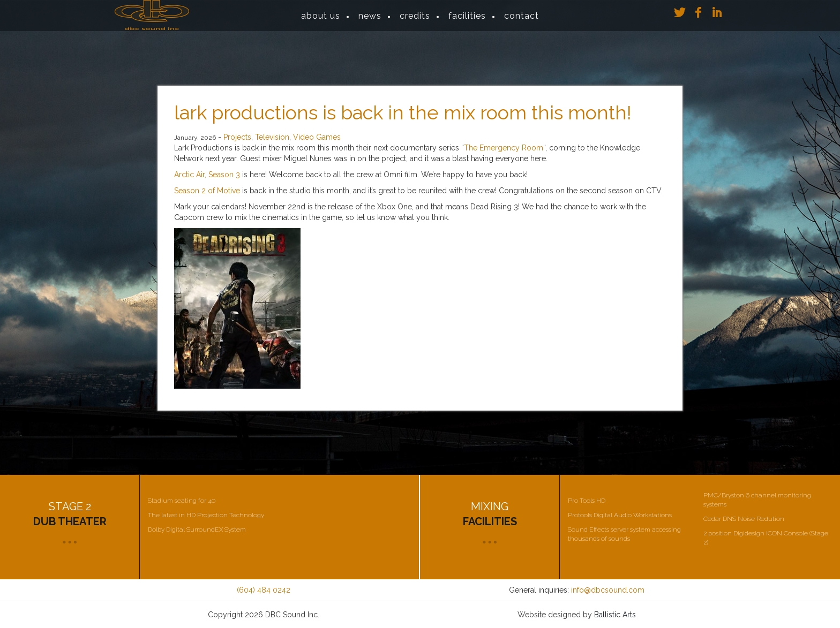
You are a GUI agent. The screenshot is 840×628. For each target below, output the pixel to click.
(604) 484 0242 (264, 590)
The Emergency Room (504, 148)
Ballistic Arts (615, 615)
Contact (522, 21)
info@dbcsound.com (608, 590)
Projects (237, 137)
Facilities (467, 21)
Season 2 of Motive (207, 191)
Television (272, 137)
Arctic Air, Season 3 (207, 175)
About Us (321, 21)
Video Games (317, 137)
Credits (415, 21)
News (370, 21)
